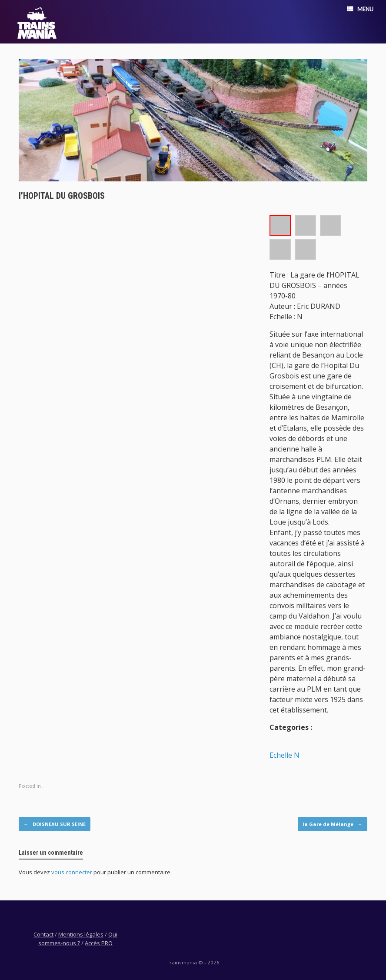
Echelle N (285, 755)
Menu (360, 9)
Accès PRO (99, 943)
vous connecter (72, 872)
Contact (43, 934)
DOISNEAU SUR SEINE (55, 824)
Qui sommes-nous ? (78, 939)
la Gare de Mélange (333, 824)
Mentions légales (81, 934)
